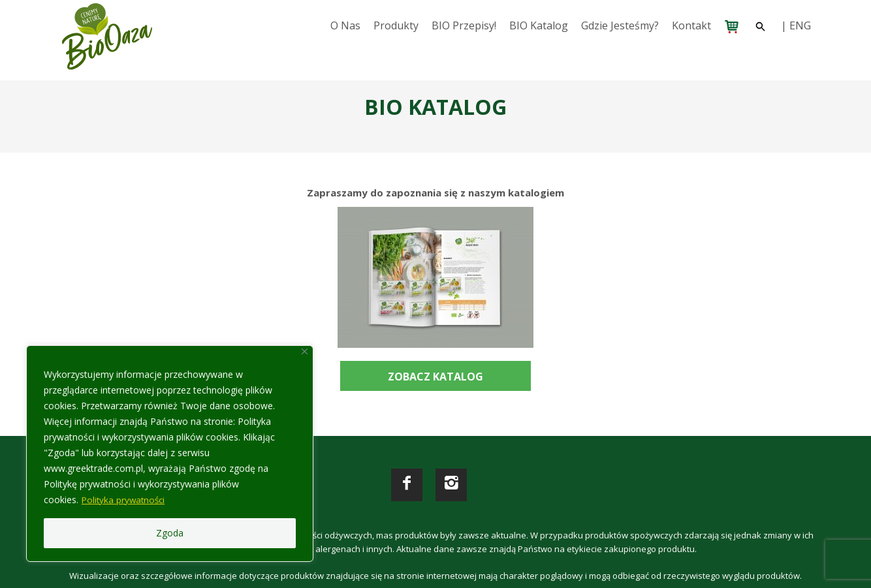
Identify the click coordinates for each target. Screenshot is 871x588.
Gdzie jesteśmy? (620, 25)
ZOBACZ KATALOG (435, 377)
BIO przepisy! (464, 25)
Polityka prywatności (125, 500)
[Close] (305, 351)
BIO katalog (539, 25)
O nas (345, 25)
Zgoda (170, 533)
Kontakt (691, 25)
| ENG (796, 25)
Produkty (396, 25)
